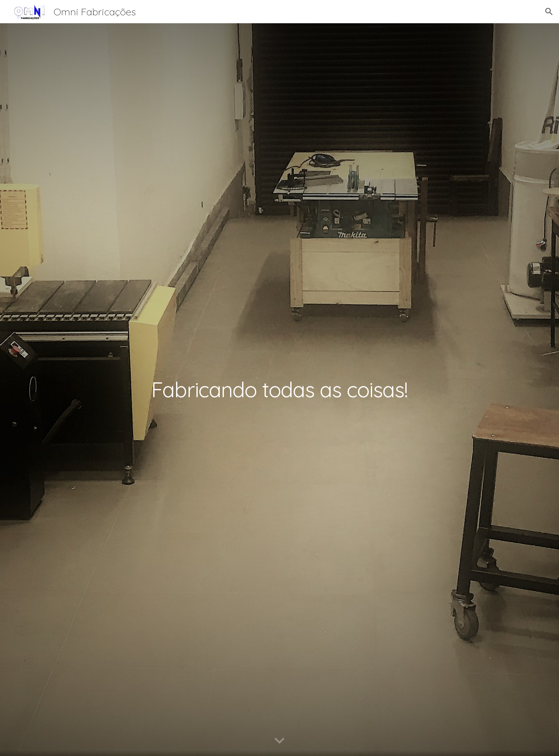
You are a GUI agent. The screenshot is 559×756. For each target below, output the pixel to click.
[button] (549, 12)
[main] (279, 389)
